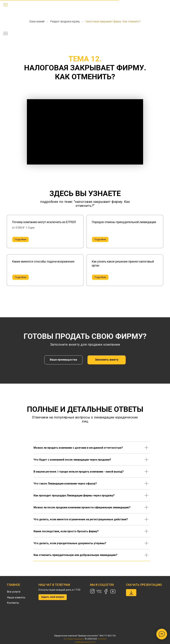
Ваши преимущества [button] (63, 360)
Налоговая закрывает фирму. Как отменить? (113, 21)
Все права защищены (74, 639)
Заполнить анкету (107, 360)
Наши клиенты (16, 597)
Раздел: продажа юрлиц (65, 21)
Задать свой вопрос (53, 597)
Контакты (13, 603)
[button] (45, 222)
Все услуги (14, 592)
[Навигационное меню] (6, 5)
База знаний (37, 21)
